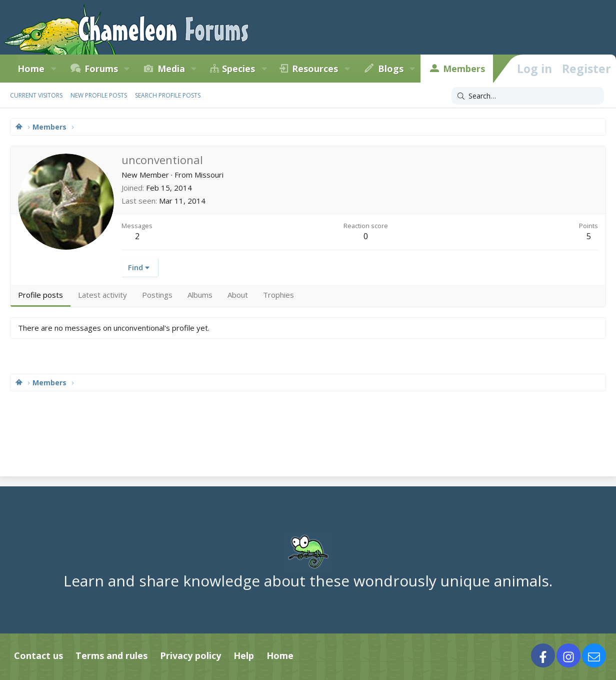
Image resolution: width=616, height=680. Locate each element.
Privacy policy (190, 655)
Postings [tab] (157, 295)
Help (244, 655)
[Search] (528, 96)
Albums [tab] (200, 295)
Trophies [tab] (278, 295)
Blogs (391, 69)
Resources (315, 69)
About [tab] (238, 295)
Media (171, 69)
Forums (101, 69)
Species (238, 69)
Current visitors (36, 95)
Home (280, 655)
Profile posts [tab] (40, 295)
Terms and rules (111, 655)
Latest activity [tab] (102, 295)
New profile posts (99, 95)
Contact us (38, 655)
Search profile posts (168, 95)
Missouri (209, 175)
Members (464, 69)
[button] (53, 69)
